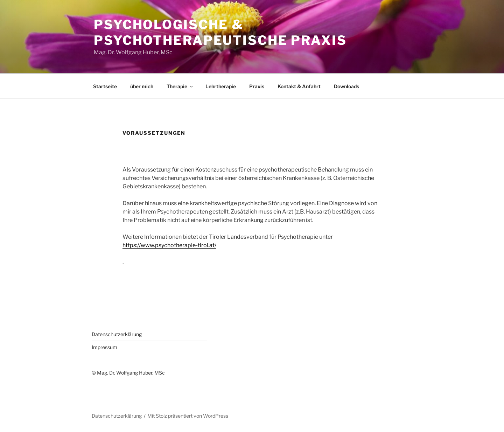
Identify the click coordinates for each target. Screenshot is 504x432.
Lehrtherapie (221, 86)
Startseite (105, 86)
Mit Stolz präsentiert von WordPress (188, 416)
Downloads (346, 86)
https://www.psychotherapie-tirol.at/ (169, 245)
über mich (142, 86)
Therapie (180, 86)
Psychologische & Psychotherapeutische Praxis (220, 32)
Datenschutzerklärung (117, 334)
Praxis (257, 86)
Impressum (104, 347)
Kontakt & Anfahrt (299, 86)
